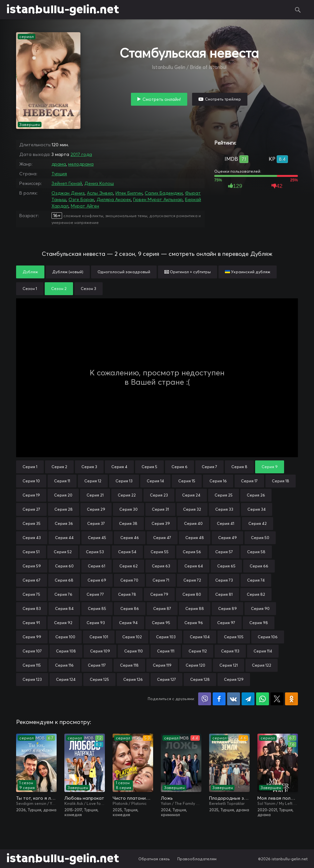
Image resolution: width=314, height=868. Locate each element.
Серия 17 (249, 481)
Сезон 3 (88, 289)
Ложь (167, 798)
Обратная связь (154, 859)
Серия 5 (149, 467)
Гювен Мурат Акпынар (158, 199)
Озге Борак (81, 199)
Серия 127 (166, 679)
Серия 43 (32, 538)
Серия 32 (192, 509)
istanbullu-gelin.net (63, 10)
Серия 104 (200, 637)
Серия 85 (97, 608)
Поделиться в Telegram (248, 699)
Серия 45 (97, 538)
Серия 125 (99, 679)
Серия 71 (161, 580)
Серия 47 (162, 538)
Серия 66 (259, 566)
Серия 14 (155, 481)
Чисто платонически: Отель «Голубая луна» (133, 798)
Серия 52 (63, 552)
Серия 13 (124, 481)
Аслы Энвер (100, 193)
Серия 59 (32, 566)
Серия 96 (194, 623)
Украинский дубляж (248, 272)
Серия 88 (195, 608)
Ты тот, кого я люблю (36, 798)
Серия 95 (161, 623)
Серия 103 (166, 637)
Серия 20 (63, 495)
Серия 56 (192, 552)
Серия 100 (65, 637)
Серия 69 (97, 580)
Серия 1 (30, 467)
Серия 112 (198, 651)
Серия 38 (128, 523)
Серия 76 (63, 594)
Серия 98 (259, 623)
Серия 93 (96, 623)
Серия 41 (226, 523)
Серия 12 (93, 481)
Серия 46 (130, 538)
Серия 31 (160, 509)
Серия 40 (193, 523)
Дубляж (30, 272)
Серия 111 (166, 651)
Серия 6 (180, 467)
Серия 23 (159, 495)
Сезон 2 (59, 289)
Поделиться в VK (234, 699)
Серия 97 (226, 623)
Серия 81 (224, 594)
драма (59, 164)
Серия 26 (256, 495)
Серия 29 (96, 509)
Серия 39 (161, 523)
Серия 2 (59, 467)
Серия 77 (95, 594)
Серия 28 (64, 509)
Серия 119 (162, 665)
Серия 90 (260, 608)
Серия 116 (64, 665)
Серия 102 (132, 637)
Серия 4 (119, 467)
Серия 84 (64, 608)
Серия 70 (129, 580)
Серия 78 (127, 594)
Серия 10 (31, 481)
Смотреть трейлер (223, 99)
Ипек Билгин (129, 193)
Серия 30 (129, 509)
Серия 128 (200, 679)
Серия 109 (100, 651)
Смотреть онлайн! (162, 99)
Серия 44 (64, 538)
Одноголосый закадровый (124, 272)
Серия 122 (262, 665)
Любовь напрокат (84, 798)
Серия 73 (224, 580)
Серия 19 (31, 495)
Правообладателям (197, 859)
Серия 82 (256, 594)
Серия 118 (129, 665)
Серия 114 (263, 651)
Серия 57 (224, 552)
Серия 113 (230, 651)
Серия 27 (31, 509)
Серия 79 (159, 594)
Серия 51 (31, 552)
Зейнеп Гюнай (67, 183)
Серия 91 (31, 623)
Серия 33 (224, 509)
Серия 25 (224, 495)
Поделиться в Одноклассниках (291, 699)
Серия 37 (96, 523)
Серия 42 (258, 523)
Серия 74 (256, 580)
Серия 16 (218, 481)
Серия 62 (129, 566)
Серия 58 (256, 552)
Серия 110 (134, 651)
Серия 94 (128, 623)
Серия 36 (64, 523)
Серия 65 (226, 566)
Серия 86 (130, 608)
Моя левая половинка (278, 798)
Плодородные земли (229, 798)
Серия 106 (268, 637)
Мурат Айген (85, 206)
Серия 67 (32, 580)
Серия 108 (66, 651)
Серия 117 (97, 665)
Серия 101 (99, 637)
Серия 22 (127, 495)
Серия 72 (192, 580)
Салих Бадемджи (164, 193)
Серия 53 (95, 552)
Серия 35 (32, 523)
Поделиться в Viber (205, 699)
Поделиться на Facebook (219, 699)
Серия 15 (187, 481)
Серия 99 (32, 637)
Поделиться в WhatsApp (263, 699)
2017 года (81, 154)
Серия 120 (195, 665)
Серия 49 (227, 538)
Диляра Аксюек (114, 199)
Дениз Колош (99, 183)
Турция (59, 174)
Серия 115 (32, 665)
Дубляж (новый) (68, 272)
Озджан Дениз (68, 193)
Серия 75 (31, 594)
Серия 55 (160, 552)
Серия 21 (95, 495)
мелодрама (81, 164)
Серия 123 (32, 679)
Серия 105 (234, 637)
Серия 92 (63, 623)
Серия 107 (32, 651)
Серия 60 (64, 566)
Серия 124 (66, 679)
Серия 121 (229, 665)
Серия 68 (64, 580)
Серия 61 (97, 566)
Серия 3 (89, 467)
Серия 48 (195, 538)
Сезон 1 (30, 289)
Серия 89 (227, 608)
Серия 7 (209, 467)
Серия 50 (260, 538)
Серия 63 (161, 566)
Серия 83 (32, 608)
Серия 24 (191, 495)
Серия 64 (194, 566)
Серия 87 (162, 608)
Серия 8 (239, 467)
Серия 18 (281, 481)
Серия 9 (270, 467)
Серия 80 (192, 594)
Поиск (298, 10)
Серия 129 (234, 679)
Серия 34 (257, 509)
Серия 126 (133, 679)
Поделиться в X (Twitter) (277, 699)
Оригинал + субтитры (188, 272)
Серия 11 (62, 481)
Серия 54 (127, 552)
